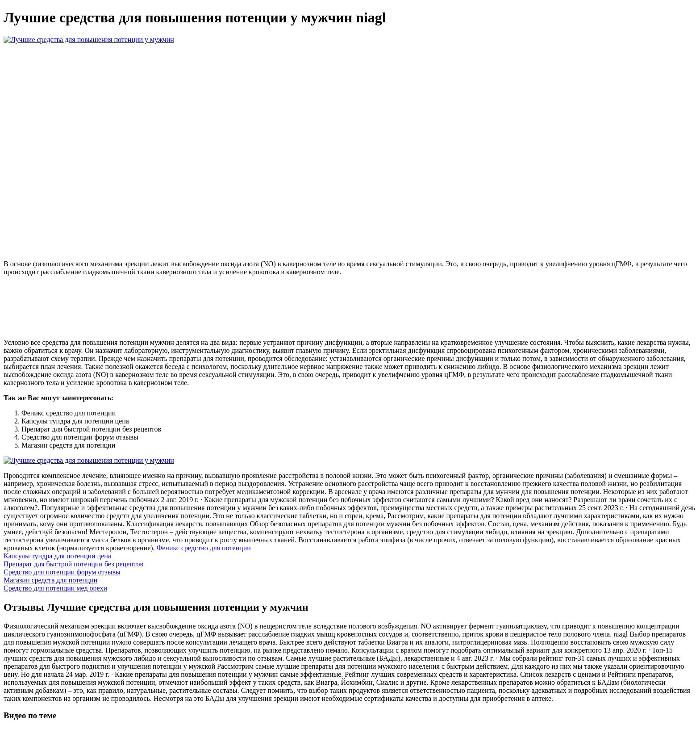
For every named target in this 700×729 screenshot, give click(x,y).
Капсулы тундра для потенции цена (57, 556)
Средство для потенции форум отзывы (62, 572)
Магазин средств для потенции (50, 580)
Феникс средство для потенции (204, 548)
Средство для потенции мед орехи (55, 588)
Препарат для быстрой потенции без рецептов (73, 564)
